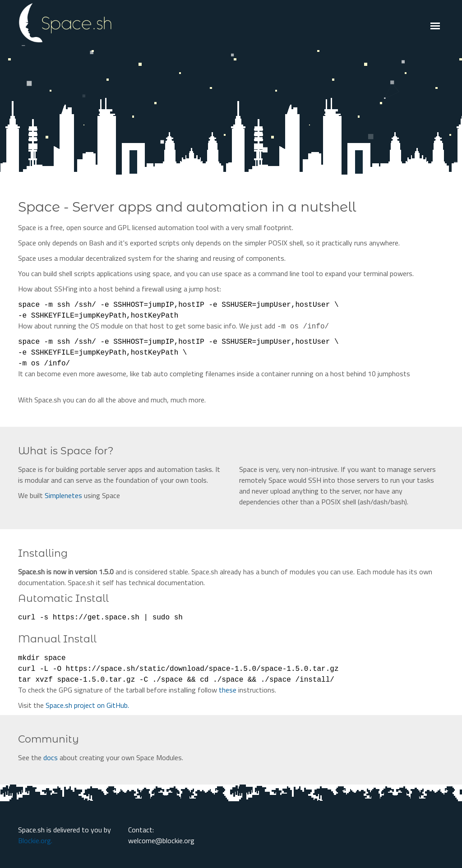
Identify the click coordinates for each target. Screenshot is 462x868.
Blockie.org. (35, 840)
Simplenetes (63, 495)
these (228, 690)
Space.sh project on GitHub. (87, 705)
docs (51, 757)
